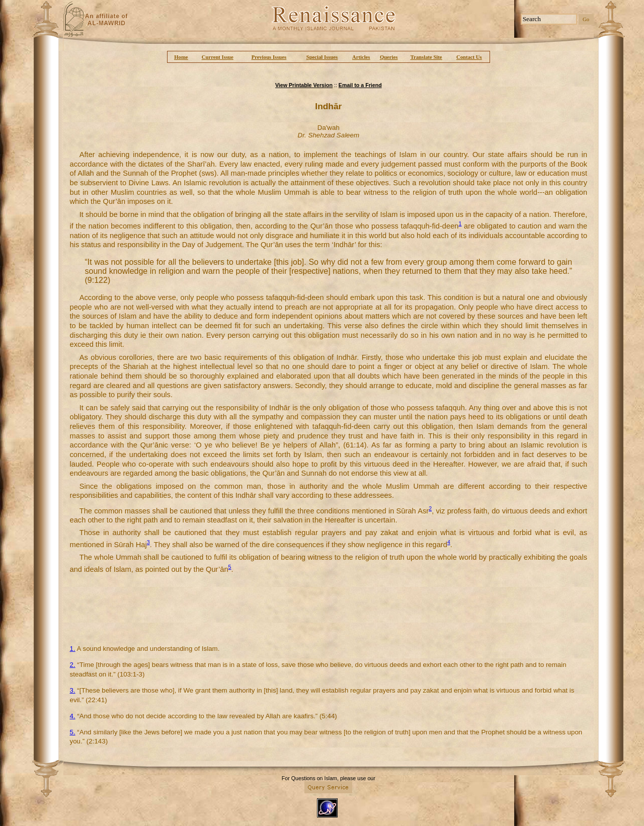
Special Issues (322, 57)
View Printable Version (304, 85)
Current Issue (218, 57)
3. (73, 690)
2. (73, 665)
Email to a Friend (360, 85)
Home (181, 57)
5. (73, 732)
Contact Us (469, 57)
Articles (361, 57)
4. (73, 716)
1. (73, 649)
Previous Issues (269, 57)
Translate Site (426, 57)
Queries (389, 57)
